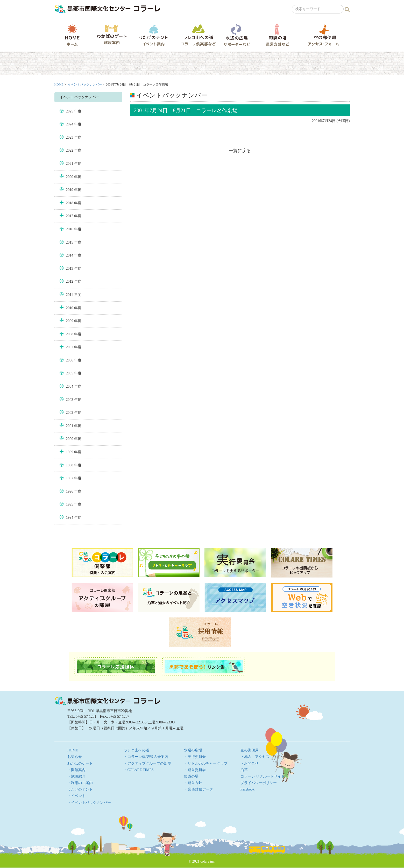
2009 (70, 321)
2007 (70, 347)
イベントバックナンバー (85, 84)
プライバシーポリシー (259, 783)
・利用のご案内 (80, 783)
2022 (70, 150)
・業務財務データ (199, 789)
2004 (70, 386)
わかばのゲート (112, 35)
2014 (70, 255)
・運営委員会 (195, 770)
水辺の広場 (237, 35)
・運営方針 (193, 783)
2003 (70, 400)
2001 (70, 426)
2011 (70, 295)
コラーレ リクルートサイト (263, 776)
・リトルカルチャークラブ (206, 763)
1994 (70, 518)
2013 (70, 269)
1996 (70, 491)
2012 (70, 282)
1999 (70, 452)
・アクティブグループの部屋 (147, 763)
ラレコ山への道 (198, 35)
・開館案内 (76, 770)
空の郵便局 (323, 35)
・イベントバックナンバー (89, 803)
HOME (72, 35)
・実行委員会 (195, 757)
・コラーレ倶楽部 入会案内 (146, 757)
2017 (70, 216)
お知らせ (75, 757)
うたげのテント (153, 35)
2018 (70, 203)
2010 (70, 308)
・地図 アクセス (255, 757)
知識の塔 (277, 35)
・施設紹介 (76, 776)
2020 (70, 177)
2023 (70, 137)
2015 (70, 242)
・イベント (76, 796)
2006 (70, 360)
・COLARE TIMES (139, 770)
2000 (70, 439)
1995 (70, 504)
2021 (70, 164)
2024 (70, 124)
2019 (70, 190)
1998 (70, 465)
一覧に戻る (240, 151)
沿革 (244, 770)
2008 (70, 334)
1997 (70, 478)
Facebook (247, 789)
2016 (70, 229)
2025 (70, 111)
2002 (70, 413)
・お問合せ (250, 763)
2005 (70, 373)
